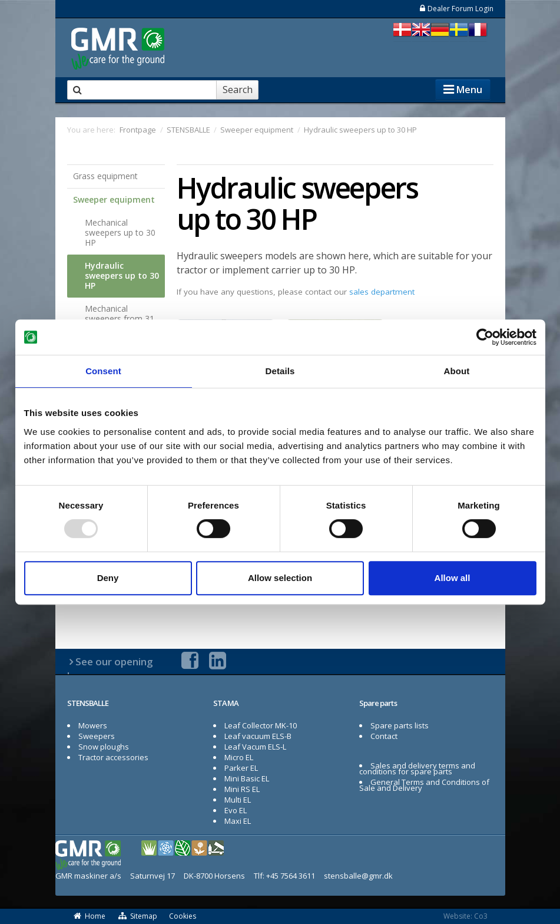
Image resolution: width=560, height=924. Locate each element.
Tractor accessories (113, 757)
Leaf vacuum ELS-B (258, 736)
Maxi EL (238, 821)
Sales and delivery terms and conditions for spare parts (417, 768)
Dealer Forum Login (456, 9)
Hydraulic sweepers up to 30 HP (122, 275)
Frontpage (138, 130)
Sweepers (97, 736)
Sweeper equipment (114, 199)
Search (238, 90)
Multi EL (238, 800)
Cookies (183, 916)
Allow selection (280, 578)
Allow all (453, 578)
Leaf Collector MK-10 (261, 725)
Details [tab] (280, 371)
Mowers (93, 725)
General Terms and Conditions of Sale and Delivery (425, 785)
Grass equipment (105, 176)
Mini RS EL (242, 789)
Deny (108, 578)
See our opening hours (110, 669)
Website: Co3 (465, 916)
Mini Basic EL (247, 778)
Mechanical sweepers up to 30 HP (120, 232)
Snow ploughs (104, 747)
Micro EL (239, 757)
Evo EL (236, 810)
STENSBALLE (88, 703)
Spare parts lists (400, 725)
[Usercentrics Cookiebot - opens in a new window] (485, 337)
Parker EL (241, 768)
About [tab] (457, 371)
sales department (382, 292)
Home (90, 916)
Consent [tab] (103, 371)
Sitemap (137, 916)
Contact (384, 736)
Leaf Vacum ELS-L (255, 747)
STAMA (226, 703)
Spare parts (378, 703)
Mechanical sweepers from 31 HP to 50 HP (120, 319)
